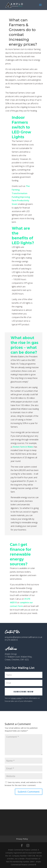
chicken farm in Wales (23, 447)
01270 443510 (11, 640)
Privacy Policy (22, 839)
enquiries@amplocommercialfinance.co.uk (23, 637)
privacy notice (16, 698)
